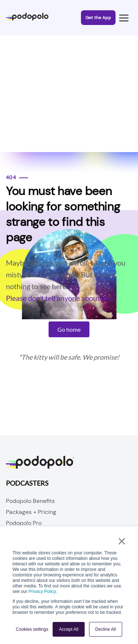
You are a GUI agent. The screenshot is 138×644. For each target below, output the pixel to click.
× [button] (122, 541)
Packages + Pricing (31, 512)
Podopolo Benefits (30, 501)
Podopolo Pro (24, 523)
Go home (69, 329)
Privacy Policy (42, 591)
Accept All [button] (69, 629)
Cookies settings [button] (32, 629)
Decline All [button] (106, 629)
